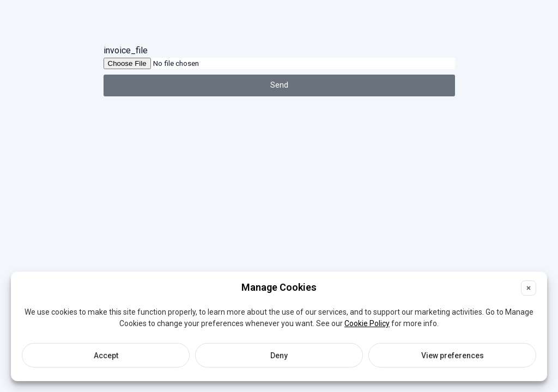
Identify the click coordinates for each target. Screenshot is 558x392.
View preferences (453, 356)
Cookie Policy (367, 323)
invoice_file (126, 50)
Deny (279, 356)
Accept (106, 356)
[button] (529, 288)
